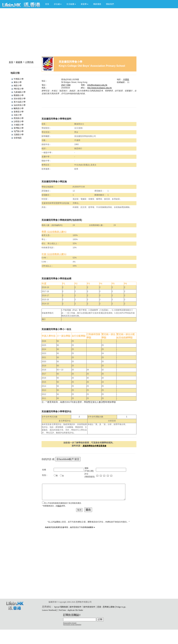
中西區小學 (19, 79)
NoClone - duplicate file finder (71, 610)
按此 (59, 506)
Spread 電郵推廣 (61, 607)
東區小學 (18, 82)
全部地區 (18, 138)
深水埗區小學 (20, 99)
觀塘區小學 (19, 95)
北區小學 (18, 115)
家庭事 (19, 62)
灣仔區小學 (19, 89)
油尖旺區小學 (20, 105)
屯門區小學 (19, 131)
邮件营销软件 (76, 607)
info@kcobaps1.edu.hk (97, 85)
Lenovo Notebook (49, 610)
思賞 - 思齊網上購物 (106, 607)
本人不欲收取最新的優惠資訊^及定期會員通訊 (63, 503)
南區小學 (18, 86)
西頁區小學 (19, 118)
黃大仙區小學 (20, 102)
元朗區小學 (19, 135)
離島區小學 (19, 108)
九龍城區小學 (20, 92)
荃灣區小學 (19, 128)
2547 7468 (66, 85)
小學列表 (29, 62)
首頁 (47, 4)
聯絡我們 (110, 4)
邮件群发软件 (89, 607)
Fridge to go (121, 607)
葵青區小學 (19, 112)
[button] (58, 4)
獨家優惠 (97, 4)
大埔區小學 (19, 125)
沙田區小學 (19, 122)
